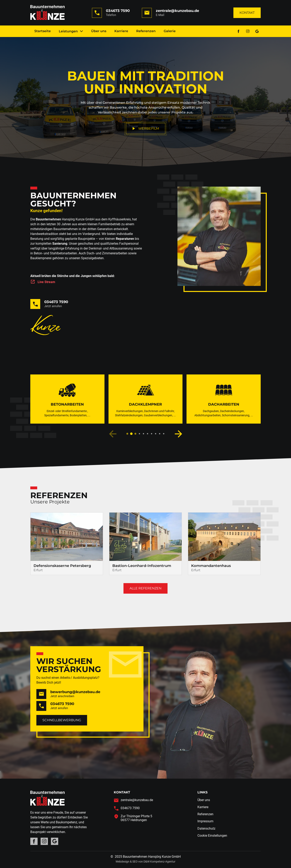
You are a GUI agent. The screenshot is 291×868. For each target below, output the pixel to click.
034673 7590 (118, 11)
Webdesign (122, 862)
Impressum (205, 821)
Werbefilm (146, 128)
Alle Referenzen (145, 588)
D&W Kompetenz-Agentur (159, 862)
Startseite (43, 31)
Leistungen (71, 31)
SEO (135, 862)
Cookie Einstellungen (212, 836)
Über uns (99, 31)
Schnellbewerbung (62, 720)
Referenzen (146, 31)
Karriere (121, 31)
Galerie (170, 31)
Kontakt (247, 13)
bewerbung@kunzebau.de (75, 692)
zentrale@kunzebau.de (177, 11)
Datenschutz (206, 828)
